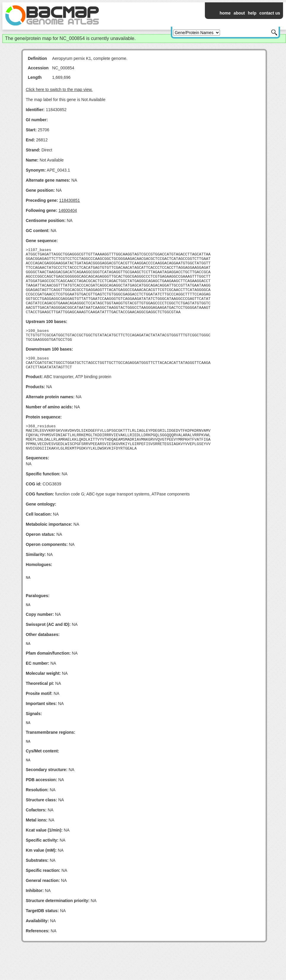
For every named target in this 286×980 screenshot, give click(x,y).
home (225, 13)
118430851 (70, 200)
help (252, 13)
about (239, 13)
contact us (270, 13)
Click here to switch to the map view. (59, 89)
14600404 (68, 210)
